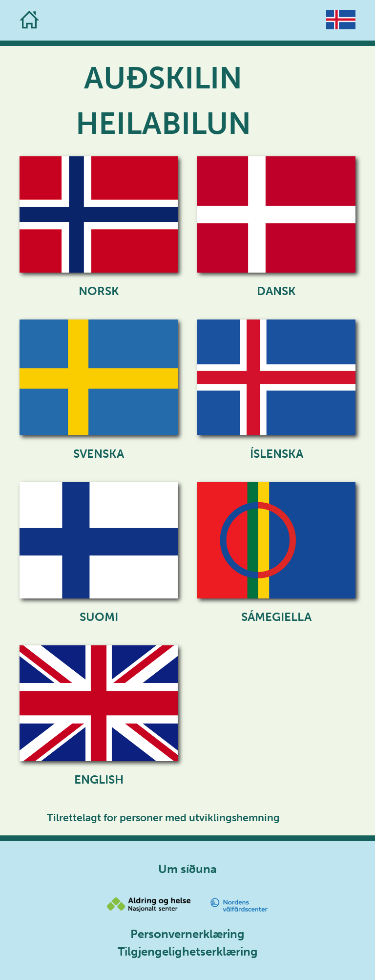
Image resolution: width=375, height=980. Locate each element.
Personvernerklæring (187, 934)
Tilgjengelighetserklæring (188, 951)
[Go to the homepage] (29, 20)
